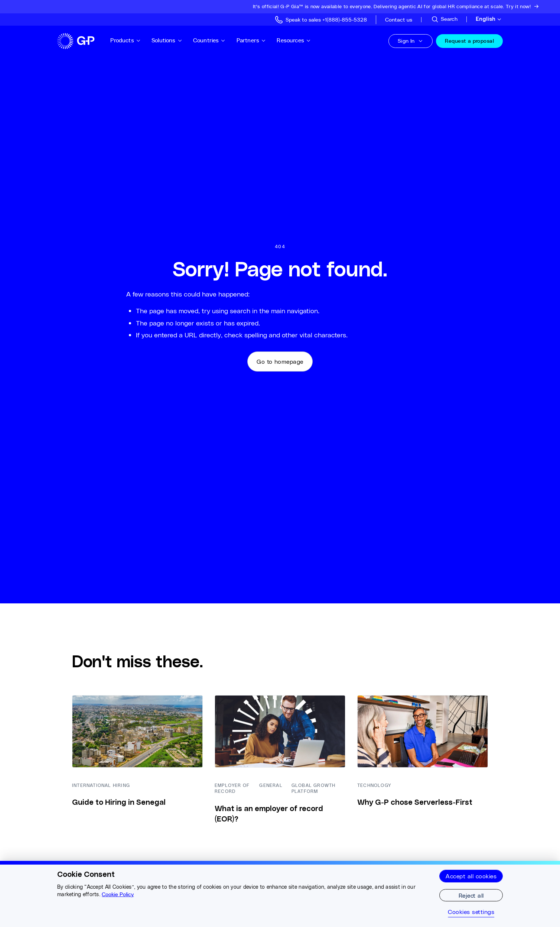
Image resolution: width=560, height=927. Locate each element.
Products (126, 40)
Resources (294, 40)
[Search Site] (444, 19)
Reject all (471, 895)
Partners (251, 40)
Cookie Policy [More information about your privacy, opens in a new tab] (118, 894)
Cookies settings (471, 912)
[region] (280, 894)
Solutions (167, 40)
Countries (209, 40)
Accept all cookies (471, 876)
